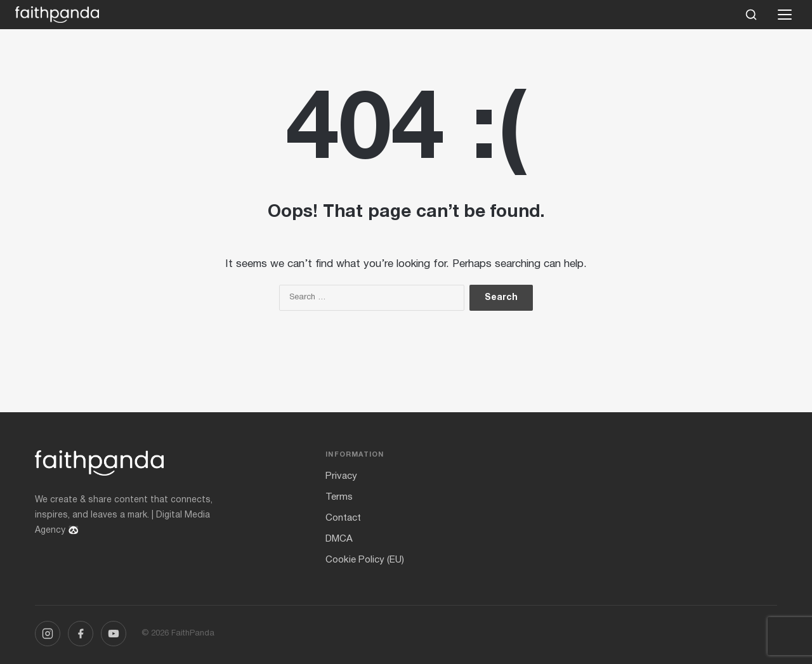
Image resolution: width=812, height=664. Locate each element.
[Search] (751, 15)
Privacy (341, 476)
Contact (343, 518)
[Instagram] (48, 634)
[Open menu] (785, 15)
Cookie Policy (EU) (365, 560)
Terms (339, 497)
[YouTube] (114, 634)
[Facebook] (81, 634)
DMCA (339, 539)
